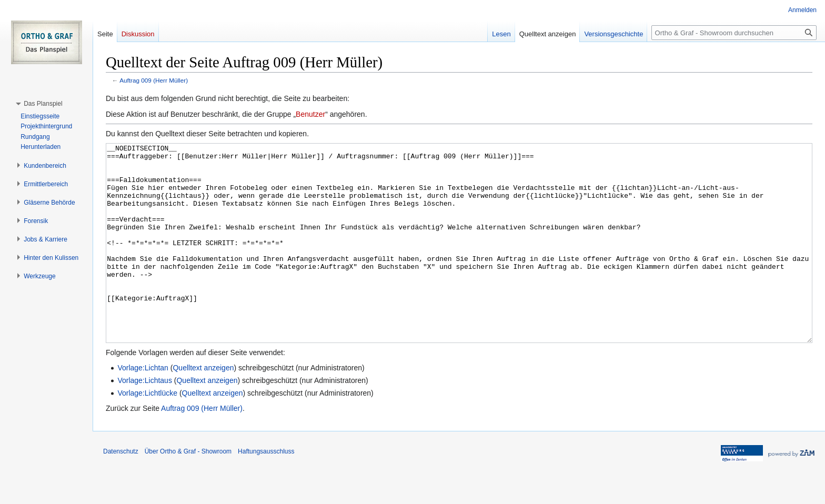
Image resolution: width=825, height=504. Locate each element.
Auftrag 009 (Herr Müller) (154, 80)
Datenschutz (121, 491)
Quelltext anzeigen (203, 407)
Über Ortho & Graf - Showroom (188, 491)
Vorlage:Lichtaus (145, 420)
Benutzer (310, 114)
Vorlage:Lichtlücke (147, 432)
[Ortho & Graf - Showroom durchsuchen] (734, 33)
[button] (43, 104)
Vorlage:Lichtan (143, 407)
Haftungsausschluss (266, 491)
